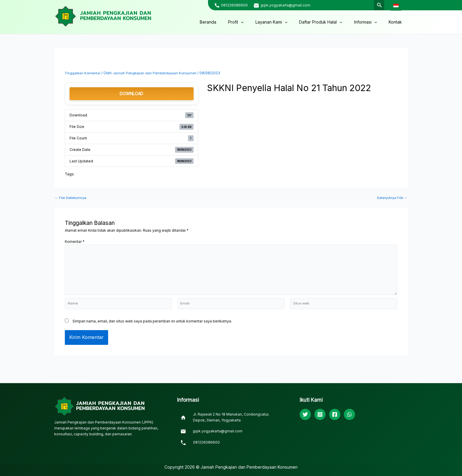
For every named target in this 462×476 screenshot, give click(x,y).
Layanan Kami (284, 22)
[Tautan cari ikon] (379, 5)
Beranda (227, 22)
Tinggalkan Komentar (83, 73)
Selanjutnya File (391, 198)
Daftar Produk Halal (329, 22)
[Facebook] (335, 415)
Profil (252, 22)
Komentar (75, 242)
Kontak (397, 22)
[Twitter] (305, 415)
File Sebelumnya (71, 198)
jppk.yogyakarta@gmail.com (286, 5)
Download (131, 94)
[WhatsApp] (349, 415)
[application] (257, 22)
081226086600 (234, 5)
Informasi (371, 22)
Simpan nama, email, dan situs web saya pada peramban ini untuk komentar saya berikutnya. (152, 324)
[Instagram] (320, 415)
